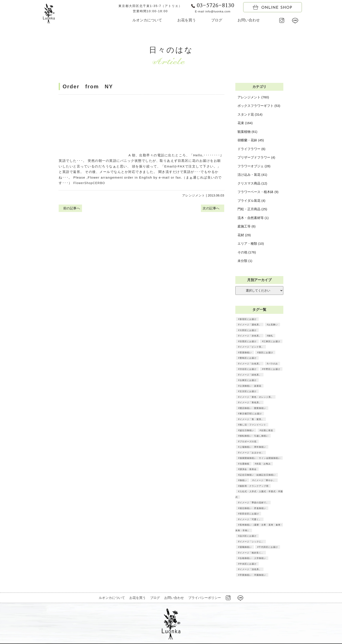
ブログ (217, 20)
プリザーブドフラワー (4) (256, 157)
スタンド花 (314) (250, 114)
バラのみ (273, 364)
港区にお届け (266, 352)
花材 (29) (244, 235)
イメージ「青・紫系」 (251, 419)
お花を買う (187, 20)
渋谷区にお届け (248, 369)
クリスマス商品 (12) (252, 183)
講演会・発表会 (248, 469)
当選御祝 (244, 464)
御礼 (270, 336)
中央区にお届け (248, 564)
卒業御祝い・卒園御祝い (253, 575)
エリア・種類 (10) (251, 243)
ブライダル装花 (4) (251, 201)
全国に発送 (267, 430)
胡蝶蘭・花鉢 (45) (251, 140)
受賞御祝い (245, 352)
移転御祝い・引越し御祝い (254, 436)
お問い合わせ (249, 20)
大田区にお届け (248, 330)
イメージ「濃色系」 (250, 325)
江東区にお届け (272, 341)
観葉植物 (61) (247, 132)
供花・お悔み (263, 464)
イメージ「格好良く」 (251, 553)
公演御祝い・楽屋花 (250, 386)
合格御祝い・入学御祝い (253, 558)
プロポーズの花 (248, 441)
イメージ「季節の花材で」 (254, 502)
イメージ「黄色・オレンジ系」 (256, 397)
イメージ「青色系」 (250, 402)
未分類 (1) (245, 261)
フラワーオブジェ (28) (254, 166)
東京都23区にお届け (250, 413)
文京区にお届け (248, 391)
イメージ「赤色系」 (250, 336)
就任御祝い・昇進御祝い (253, 508)
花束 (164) (245, 123)
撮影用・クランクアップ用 (254, 486)
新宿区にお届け (248, 319)
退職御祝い (245, 547)
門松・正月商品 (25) (252, 209)
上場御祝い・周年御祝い (253, 447)
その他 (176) (247, 252)
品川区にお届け (248, 536)
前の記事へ (71, 209)
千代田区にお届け (268, 547)
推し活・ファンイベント (253, 425)
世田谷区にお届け (249, 514)
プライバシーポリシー (205, 598)
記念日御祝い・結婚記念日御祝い (257, 475)
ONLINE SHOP (273, 7)
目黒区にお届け (248, 341)
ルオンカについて (147, 20)
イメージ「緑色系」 (250, 375)
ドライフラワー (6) (251, 149)
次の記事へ (212, 209)
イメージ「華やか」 (264, 480)
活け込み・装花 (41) (252, 175)
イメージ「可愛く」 (250, 519)
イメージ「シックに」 (251, 542)
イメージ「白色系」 (250, 364)
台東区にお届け (248, 380)
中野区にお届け (272, 369)
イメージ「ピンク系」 (251, 347)
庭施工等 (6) (247, 226)
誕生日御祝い (247, 430)
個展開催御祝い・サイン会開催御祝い (260, 458)
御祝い (243, 480)
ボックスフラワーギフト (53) (259, 106)
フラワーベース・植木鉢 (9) (258, 192)
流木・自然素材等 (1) (253, 218)
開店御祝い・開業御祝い (253, 408)
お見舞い (273, 325)
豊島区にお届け (248, 358)
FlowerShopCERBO (90, 183)
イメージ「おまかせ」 (251, 453)
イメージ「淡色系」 (250, 569)
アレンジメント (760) (253, 97)
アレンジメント (194, 195)
